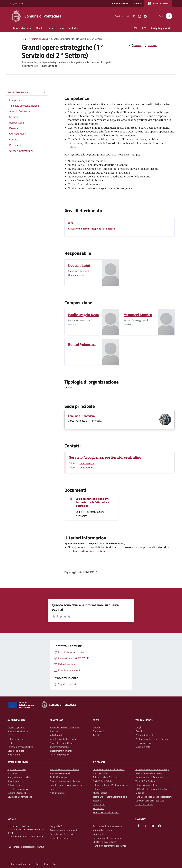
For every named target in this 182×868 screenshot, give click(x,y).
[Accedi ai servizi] (158, 3)
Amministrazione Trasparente (65, 727)
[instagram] (138, 16)
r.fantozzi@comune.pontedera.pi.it (92, 551)
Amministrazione (22, 28)
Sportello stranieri (144, 805)
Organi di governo (16, 727)
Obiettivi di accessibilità (104, 842)
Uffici (10, 735)
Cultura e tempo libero (19, 793)
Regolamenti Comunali (61, 751)
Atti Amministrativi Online (63, 739)
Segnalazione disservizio (62, 834)
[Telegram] (144, 16)
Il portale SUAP (100, 773)
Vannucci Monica (138, 315)
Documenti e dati (16, 751)
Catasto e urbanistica (18, 789)
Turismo (54, 789)
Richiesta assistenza (60, 838)
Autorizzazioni (15, 785)
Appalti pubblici (15, 781)
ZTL (136, 28)
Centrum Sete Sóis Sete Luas (150, 801)
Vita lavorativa (57, 793)
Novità (40, 28)
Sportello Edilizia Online (62, 743)
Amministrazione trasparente (127, 3)
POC (144, 28)
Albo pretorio (14, 755)
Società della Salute (103, 781)
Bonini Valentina (82, 345)
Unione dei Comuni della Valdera (109, 769)
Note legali (98, 834)
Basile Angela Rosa (83, 315)
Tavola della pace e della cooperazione (154, 797)
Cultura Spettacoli (144, 735)
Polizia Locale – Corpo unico (107, 777)
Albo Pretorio (57, 735)
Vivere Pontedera (70, 28)
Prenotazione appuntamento (64, 830)
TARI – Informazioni (60, 755)
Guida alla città (143, 747)
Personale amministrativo (20, 747)
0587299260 (87, 467)
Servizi (52, 28)
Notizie (96, 727)
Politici (11, 743)
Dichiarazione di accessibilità (107, 838)
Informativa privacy (102, 830)
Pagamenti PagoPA (60, 747)
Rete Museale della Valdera (106, 812)
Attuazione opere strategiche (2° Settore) (92, 229)
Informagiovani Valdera (147, 785)
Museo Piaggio (100, 793)
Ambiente (12, 773)
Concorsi (54, 731)
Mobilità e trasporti (60, 777)
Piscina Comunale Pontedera (150, 773)
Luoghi (139, 727)
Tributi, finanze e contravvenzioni (67, 785)
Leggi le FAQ (56, 826)
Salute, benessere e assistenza (65, 781)
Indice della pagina (27, 92)
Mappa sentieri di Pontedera (149, 777)
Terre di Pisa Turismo (146, 781)
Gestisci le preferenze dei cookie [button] (24, 864)
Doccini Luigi (79, 265)
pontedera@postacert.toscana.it (28, 847)
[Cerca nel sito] (169, 16)
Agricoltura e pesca (17, 769)
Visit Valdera (99, 805)
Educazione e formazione (20, 797)
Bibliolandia (99, 808)
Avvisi (96, 735)
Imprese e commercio (61, 773)
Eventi (139, 731)
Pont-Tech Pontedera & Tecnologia (152, 769)
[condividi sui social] (135, 45)
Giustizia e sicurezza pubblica (65, 769)
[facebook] (127, 16)
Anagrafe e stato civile (19, 777)
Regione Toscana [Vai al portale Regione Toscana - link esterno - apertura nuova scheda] (17, 4)
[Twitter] (133, 16)
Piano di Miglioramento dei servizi (109, 846)
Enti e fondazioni (16, 739)
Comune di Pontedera (81, 416)
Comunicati (98, 731)
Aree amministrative (18, 731)
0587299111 (87, 463)
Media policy (50, 864)
